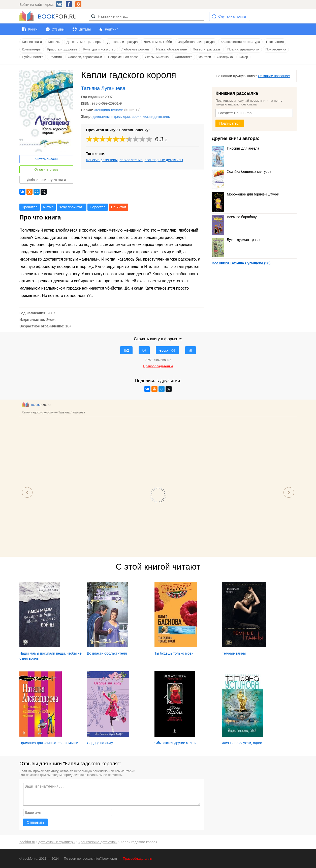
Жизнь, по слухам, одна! (242, 743)
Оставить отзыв (46, 169)
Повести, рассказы (207, 49)
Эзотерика (225, 57)
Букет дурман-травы (236, 240)
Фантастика (183, 57)
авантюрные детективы (164, 160)
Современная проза (123, 57)
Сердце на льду (100, 743)
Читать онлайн (46, 159)
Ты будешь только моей (174, 653)
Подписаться (230, 123)
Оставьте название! (274, 76)
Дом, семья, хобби (158, 42)
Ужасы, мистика (157, 57)
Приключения (276, 49)
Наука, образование (171, 49)
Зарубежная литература (196, 42)
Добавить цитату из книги (46, 180)
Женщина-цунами (109, 110)
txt (144, 350)
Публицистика (33, 57)
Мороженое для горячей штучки (245, 194)
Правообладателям (138, 859)
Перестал (98, 207)
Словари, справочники (85, 57)
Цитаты (85, 29)
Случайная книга (232, 16)
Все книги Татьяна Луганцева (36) (241, 263)
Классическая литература (240, 42)
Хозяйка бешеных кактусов (241, 172)
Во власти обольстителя (107, 653)
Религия (56, 57)
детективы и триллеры (111, 117)
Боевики (54, 42)
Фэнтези (205, 57)
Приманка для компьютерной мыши (49, 743)
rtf (190, 350)
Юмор (243, 57)
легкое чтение (131, 160)
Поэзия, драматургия (243, 49)
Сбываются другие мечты (175, 743)
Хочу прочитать (72, 207)
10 (149, 139)
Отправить (35, 822)
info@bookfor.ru (105, 859)
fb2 (126, 350)
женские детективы (102, 160)
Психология (275, 42)
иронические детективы (151, 117)
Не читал (119, 207)
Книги (33, 29)
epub (167, 350)
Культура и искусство (99, 49)
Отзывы (58, 29)
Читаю (48, 207)
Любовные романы (136, 49)
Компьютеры (32, 49)
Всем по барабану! (235, 217)
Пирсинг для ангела (235, 148)
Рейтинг (111, 29)
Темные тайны (234, 653)
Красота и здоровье (62, 49)
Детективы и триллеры (84, 42)
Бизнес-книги (32, 42)
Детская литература (123, 42)
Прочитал (30, 207)
